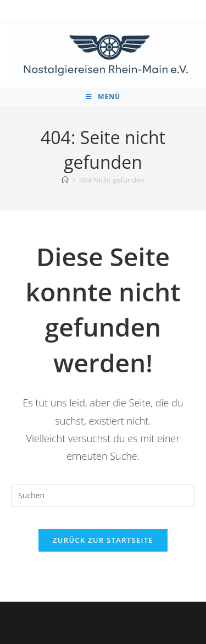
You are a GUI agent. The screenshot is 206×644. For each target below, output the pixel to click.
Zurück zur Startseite (103, 540)
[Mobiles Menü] (103, 97)
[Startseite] (65, 180)
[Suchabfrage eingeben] (103, 496)
